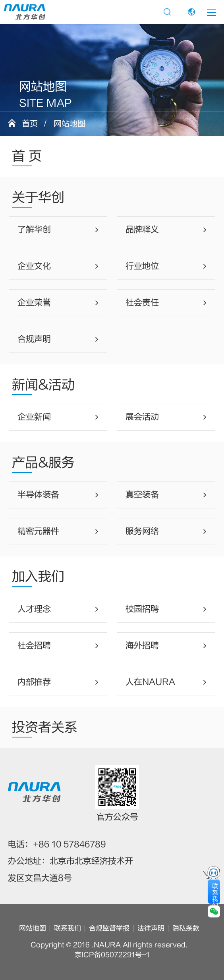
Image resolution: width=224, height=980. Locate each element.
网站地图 (33, 928)
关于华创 (38, 197)
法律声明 (151, 928)
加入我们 (38, 577)
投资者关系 (45, 727)
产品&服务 (43, 463)
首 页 (27, 156)
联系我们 (68, 928)
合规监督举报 (109, 928)
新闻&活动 (43, 385)
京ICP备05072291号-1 (112, 955)
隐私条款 (186, 928)
